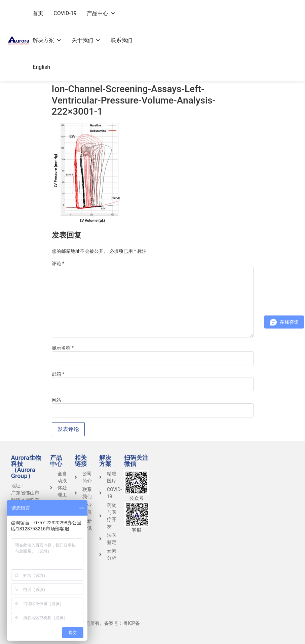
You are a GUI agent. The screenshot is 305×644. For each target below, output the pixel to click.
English (41, 67)
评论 (58, 264)
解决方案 (47, 40)
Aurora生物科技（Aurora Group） (26, 467)
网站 (56, 400)
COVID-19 (65, 13)
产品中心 (101, 13)
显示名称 (63, 348)
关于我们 (86, 40)
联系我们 (121, 40)
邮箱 (58, 374)
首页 (38, 13)
